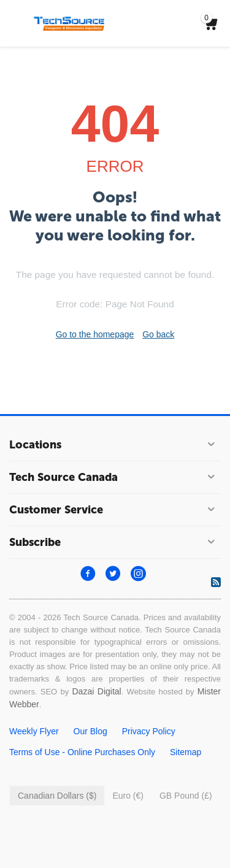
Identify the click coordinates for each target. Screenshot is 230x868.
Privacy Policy (149, 731)
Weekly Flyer (34, 731)
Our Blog (90, 731)
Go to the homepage (95, 334)
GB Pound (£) (186, 796)
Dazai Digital (96, 691)
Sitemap (186, 752)
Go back (158, 334)
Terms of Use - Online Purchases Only (82, 752)
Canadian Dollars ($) (57, 796)
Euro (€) (128, 796)
